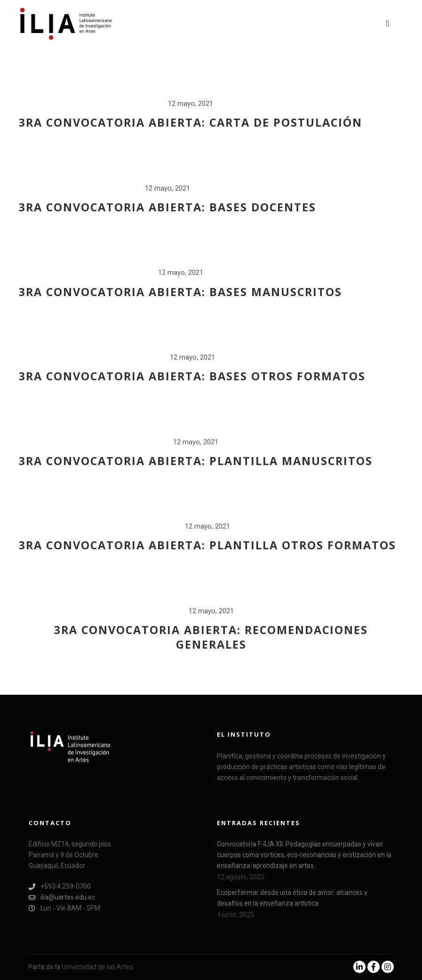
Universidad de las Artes (97, 967)
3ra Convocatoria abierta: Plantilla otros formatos (207, 545)
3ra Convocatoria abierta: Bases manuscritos (180, 292)
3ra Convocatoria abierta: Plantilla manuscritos (196, 461)
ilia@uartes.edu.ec (62, 897)
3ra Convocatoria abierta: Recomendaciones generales (211, 637)
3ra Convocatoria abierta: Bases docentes (167, 207)
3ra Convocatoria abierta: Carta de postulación (191, 122)
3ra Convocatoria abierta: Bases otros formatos (192, 376)
